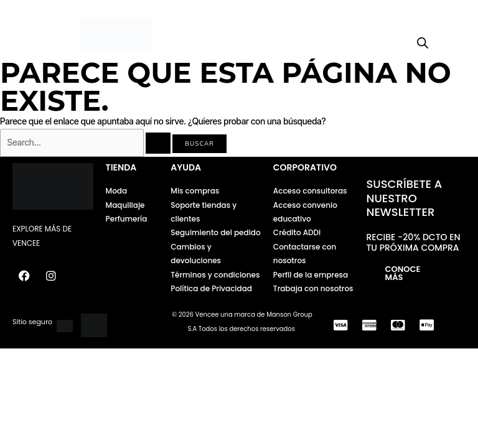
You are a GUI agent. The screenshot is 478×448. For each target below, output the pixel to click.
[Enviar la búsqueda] (158, 143)
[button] (46, 36)
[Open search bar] (423, 43)
